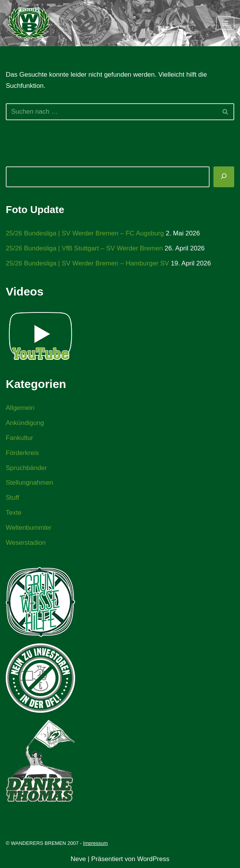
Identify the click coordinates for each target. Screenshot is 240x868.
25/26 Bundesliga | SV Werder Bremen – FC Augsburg (85, 233)
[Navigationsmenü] (225, 23)
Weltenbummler (29, 528)
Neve (78, 859)
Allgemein (20, 408)
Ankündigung (25, 423)
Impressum (96, 843)
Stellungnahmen (29, 483)
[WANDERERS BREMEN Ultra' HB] (29, 23)
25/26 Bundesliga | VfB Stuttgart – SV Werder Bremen (84, 248)
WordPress (153, 859)
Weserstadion (26, 543)
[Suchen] (111, 112)
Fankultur (19, 438)
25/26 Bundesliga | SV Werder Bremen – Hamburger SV (87, 263)
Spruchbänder (26, 468)
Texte (14, 513)
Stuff (13, 498)
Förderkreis (22, 453)
